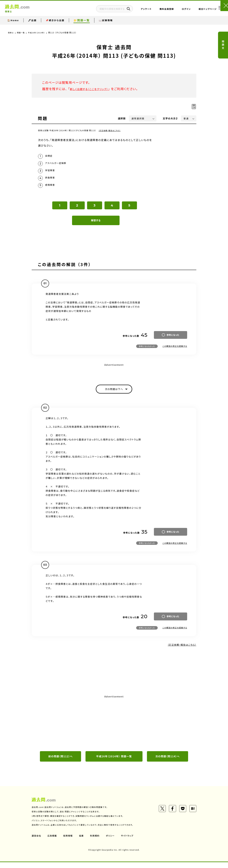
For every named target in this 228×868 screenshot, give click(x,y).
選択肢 (122, 118)
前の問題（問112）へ (60, 762)
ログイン (175, 10)
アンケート (135, 10)
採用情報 (69, 841)
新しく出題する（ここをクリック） (93, 89)
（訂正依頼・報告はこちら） (111, 130)
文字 (170, 118)
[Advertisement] (114, 728)
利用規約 (96, 841)
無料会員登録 (156, 10)
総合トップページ (197, 10)
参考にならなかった (147, 351)
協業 (83, 841)
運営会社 (37, 841)
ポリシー (112, 841)
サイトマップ (130, 841)
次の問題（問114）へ (168, 762)
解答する (96, 225)
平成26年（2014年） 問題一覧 (114, 762)
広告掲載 (53, 841)
